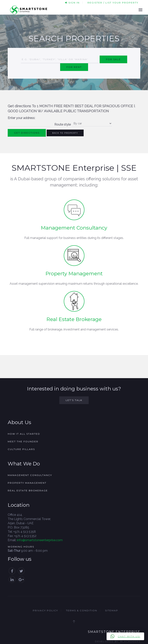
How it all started (24, 434)
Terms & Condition (82, 610)
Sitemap (112, 610)
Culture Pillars (21, 449)
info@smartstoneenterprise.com (40, 540)
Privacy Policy (45, 610)
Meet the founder (23, 441)
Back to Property (65, 133)
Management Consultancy (74, 228)
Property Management (74, 274)
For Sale (113, 59)
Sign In (72, 3)
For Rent (74, 67)
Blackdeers (130, 641)
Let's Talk (74, 400)
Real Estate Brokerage (74, 319)
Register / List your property (113, 3)
